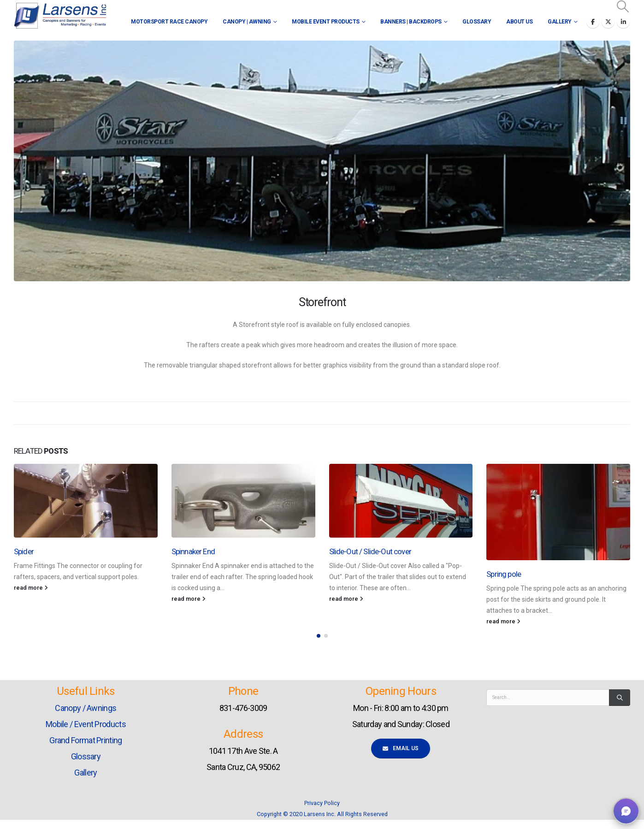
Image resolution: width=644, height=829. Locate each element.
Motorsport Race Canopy (169, 22)
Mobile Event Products (326, 22)
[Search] (620, 698)
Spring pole (504, 574)
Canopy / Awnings (86, 708)
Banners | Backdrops (411, 22)
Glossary (477, 22)
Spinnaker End (193, 551)
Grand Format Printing (86, 740)
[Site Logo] (60, 16)
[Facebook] (593, 22)
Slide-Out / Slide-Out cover (370, 551)
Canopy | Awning (247, 22)
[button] (623, 6)
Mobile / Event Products (86, 724)
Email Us (401, 748)
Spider (24, 551)
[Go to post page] (86, 501)
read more (31, 588)
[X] (608, 22)
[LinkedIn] (623, 22)
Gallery (560, 22)
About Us (519, 22)
